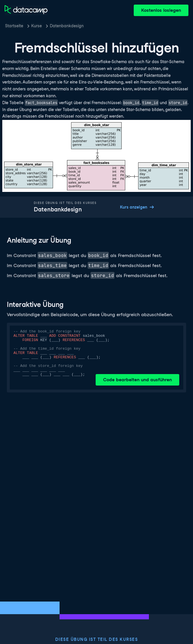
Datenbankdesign (67, 26)
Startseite (14, 26)
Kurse (37, 26)
